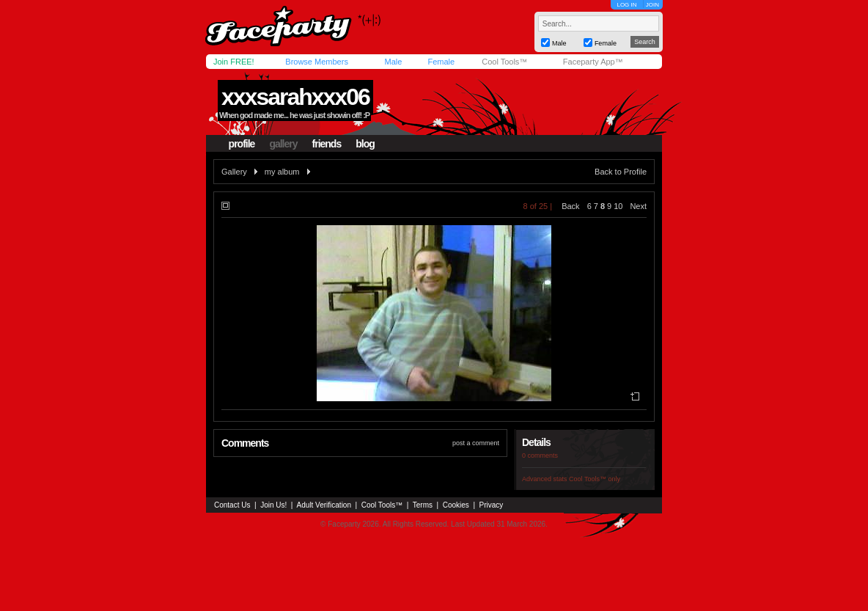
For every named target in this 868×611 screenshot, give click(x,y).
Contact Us (232, 505)
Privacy (492, 505)
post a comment (476, 443)
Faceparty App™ (593, 62)
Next (638, 206)
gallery (283, 144)
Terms (423, 505)
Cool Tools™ (504, 62)
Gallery (234, 172)
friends (327, 144)
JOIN (652, 5)
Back (570, 206)
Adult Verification (324, 505)
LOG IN (626, 5)
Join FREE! (234, 62)
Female (441, 62)
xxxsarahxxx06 (295, 97)
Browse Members (317, 62)
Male (393, 62)
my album (282, 172)
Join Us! (273, 505)
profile (242, 144)
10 (618, 206)
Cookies (456, 505)
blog (365, 144)
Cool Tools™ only (595, 479)
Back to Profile (621, 172)
